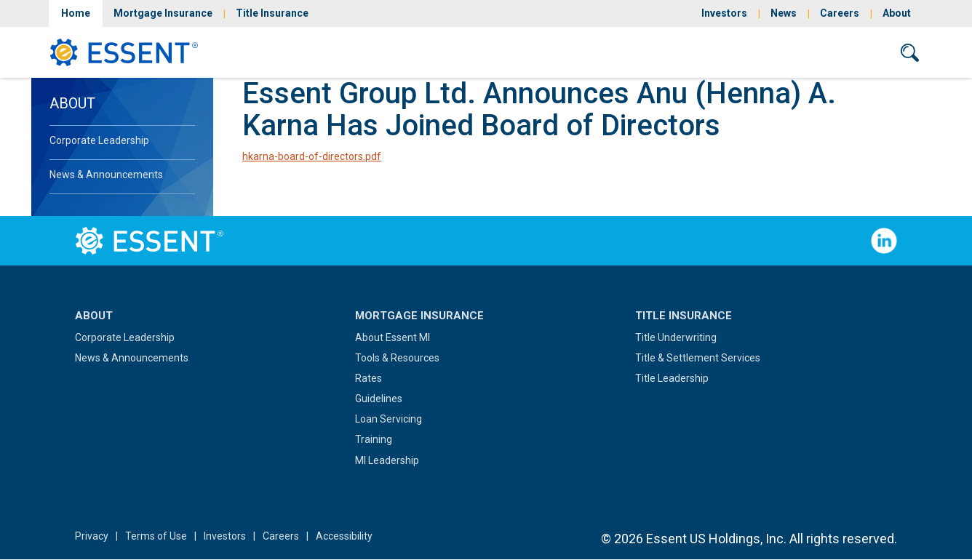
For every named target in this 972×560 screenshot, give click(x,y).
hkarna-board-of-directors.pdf (312, 156)
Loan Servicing (389, 419)
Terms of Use (156, 536)
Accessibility (344, 536)
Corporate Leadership (99, 140)
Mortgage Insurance (163, 13)
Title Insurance (272, 13)
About (897, 13)
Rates (369, 378)
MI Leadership (387, 460)
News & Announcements (106, 175)
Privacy (92, 536)
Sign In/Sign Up (740, 52)
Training (374, 439)
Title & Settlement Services (698, 358)
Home (76, 13)
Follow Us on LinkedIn (884, 241)
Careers (840, 13)
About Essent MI (393, 337)
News (784, 13)
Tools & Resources (397, 358)
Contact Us (840, 52)
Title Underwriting (676, 337)
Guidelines (379, 399)
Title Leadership (672, 378)
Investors (724, 13)
